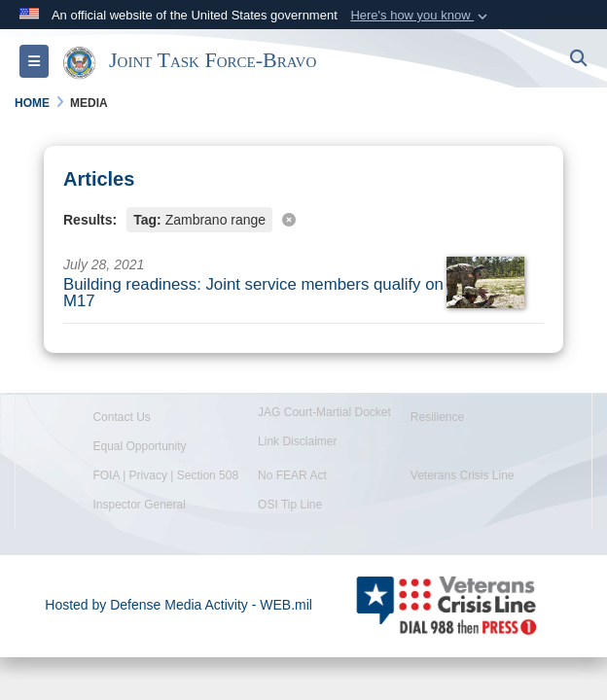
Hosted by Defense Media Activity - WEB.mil (179, 605)
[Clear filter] (303, 218)
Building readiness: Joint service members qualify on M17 (253, 293)
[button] (421, 16)
